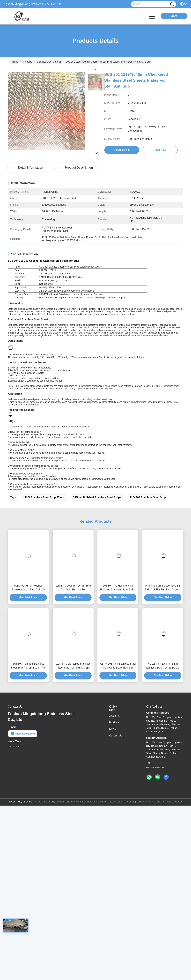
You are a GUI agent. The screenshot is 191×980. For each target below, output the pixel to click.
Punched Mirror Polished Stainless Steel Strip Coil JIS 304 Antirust (28, 588)
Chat (174, 16)
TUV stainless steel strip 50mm (44, 497)
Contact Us (116, 736)
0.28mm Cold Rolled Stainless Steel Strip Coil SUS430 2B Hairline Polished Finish (73, 666)
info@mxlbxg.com (23, 734)
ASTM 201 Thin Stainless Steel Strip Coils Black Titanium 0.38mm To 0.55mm (118, 666)
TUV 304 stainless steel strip (148, 497)
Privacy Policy (15, 802)
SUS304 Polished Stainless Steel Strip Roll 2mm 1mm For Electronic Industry (28, 666)
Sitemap (28, 802)
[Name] (172, 4)
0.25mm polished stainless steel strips (97, 497)
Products (27, 62)
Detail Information (31, 168)
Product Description (79, 168)
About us (114, 716)
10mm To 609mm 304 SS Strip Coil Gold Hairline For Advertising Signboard (73, 588)
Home (14, 62)
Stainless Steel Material (49, 62)
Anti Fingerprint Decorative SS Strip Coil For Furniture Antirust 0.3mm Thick (163, 588)
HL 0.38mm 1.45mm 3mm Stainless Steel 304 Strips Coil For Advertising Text (163, 666)
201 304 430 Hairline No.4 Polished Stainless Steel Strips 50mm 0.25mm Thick (118, 588)
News (112, 729)
